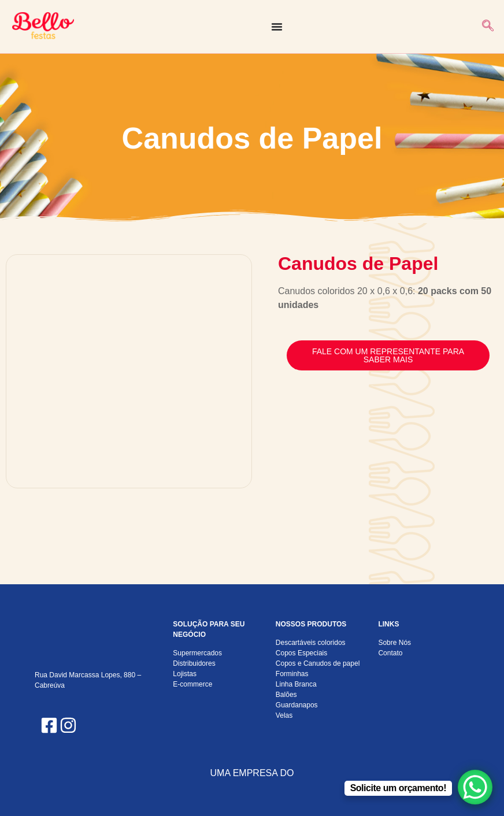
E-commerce (192, 684)
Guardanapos (297, 705)
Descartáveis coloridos (311, 643)
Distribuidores (194, 663)
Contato (390, 653)
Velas (284, 715)
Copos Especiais (301, 653)
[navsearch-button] (488, 27)
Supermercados (197, 653)
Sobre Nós (394, 643)
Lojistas (185, 674)
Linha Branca (296, 684)
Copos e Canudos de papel (318, 663)
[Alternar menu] (277, 27)
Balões (286, 695)
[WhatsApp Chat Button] (475, 787)
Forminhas (292, 674)
